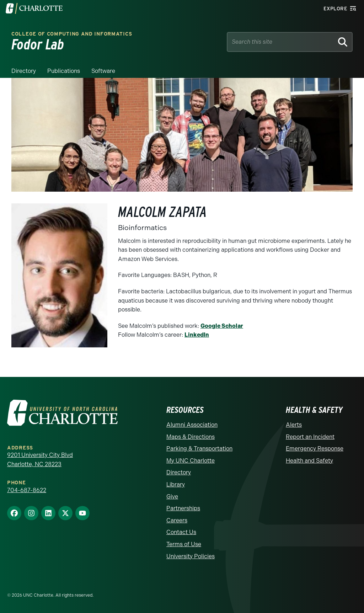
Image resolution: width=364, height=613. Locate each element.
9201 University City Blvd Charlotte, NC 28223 (40, 460)
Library (176, 484)
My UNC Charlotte (191, 461)
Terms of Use (184, 544)
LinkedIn (197, 335)
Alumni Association (192, 425)
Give (172, 497)
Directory (24, 71)
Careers (177, 520)
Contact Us (181, 532)
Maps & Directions (191, 437)
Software (103, 71)
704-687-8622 (27, 490)
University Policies (191, 556)
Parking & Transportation (199, 449)
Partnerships (183, 508)
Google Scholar (222, 326)
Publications (64, 71)
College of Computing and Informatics (72, 34)
